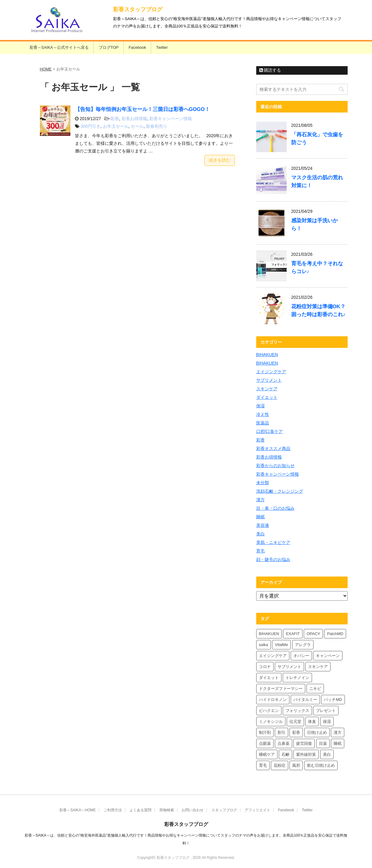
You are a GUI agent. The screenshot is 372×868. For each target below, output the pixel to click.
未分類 (263, 483)
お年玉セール (116, 126)
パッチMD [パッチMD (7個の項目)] (333, 700)
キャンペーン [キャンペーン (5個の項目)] (328, 656)
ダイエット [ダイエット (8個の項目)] (269, 678)
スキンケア (267, 389)
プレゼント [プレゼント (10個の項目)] (326, 711)
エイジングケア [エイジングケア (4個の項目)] (273, 656)
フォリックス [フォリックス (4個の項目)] (297, 711)
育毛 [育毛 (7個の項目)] (263, 765)
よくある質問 (140, 810)
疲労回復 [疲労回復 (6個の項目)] (304, 743)
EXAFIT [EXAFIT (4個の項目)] (293, 634)
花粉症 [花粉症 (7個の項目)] (280, 765)
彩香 (115, 119)
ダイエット (267, 397)
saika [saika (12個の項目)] (264, 645)
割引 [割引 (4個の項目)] (282, 732)
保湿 (260, 406)
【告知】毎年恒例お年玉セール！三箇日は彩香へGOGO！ (142, 109)
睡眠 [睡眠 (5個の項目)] (338, 743)
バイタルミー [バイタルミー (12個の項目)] (305, 700)
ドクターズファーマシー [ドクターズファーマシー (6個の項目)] (281, 689)
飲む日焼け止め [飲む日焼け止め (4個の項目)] (321, 765)
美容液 (263, 525)
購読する (270, 70)
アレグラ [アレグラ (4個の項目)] (303, 645)
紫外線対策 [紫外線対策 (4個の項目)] (306, 754)
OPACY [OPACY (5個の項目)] (313, 634)
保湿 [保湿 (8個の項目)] (327, 722)
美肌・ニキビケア (273, 542)
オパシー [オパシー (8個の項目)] (301, 656)
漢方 (260, 500)
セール (137, 126)
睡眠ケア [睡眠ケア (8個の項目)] (267, 754)
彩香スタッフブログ (138, 9)
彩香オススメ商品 (273, 448)
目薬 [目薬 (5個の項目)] (323, 743)
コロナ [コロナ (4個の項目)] (265, 667)
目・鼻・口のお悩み (275, 508)
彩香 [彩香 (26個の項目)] (296, 732)
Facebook (137, 47)
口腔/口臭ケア (270, 431)
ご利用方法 (113, 810)
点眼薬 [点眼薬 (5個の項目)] (265, 743)
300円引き (90, 126)
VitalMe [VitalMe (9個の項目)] (281, 645)
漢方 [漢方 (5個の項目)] (338, 732)
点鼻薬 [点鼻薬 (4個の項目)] (283, 743)
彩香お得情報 (134, 119)
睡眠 (260, 517)
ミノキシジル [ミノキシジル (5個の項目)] (271, 722)
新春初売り (157, 126)
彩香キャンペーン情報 (171, 119)
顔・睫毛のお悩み (273, 559)
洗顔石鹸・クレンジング (280, 491)
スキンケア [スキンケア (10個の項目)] (318, 667)
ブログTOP (109, 47)
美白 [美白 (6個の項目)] (327, 754)
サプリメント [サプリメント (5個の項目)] (289, 667)
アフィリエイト (257, 810)
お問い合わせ (193, 810)
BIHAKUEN (267, 355)
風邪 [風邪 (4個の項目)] (296, 765)
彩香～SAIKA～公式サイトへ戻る (59, 47)
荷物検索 (167, 810)
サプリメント (269, 380)
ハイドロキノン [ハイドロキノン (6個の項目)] (273, 700)
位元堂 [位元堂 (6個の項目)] (295, 722)
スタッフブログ (224, 810)
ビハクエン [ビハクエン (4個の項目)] (269, 711)
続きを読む (220, 160)
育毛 (260, 551)
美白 (260, 534)
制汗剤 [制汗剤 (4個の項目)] (265, 732)
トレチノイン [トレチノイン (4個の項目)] (297, 678)
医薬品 (263, 423)
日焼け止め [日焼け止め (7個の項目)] (317, 732)
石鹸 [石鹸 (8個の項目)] (285, 754)
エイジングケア (271, 372)
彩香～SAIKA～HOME (78, 810)
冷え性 (263, 414)
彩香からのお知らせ (275, 466)
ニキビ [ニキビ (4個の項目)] (315, 689)
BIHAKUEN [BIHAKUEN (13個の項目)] (269, 634)
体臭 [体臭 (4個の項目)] (312, 722)
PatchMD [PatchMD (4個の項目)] (335, 634)
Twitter (162, 47)
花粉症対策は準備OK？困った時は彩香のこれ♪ (318, 311)
